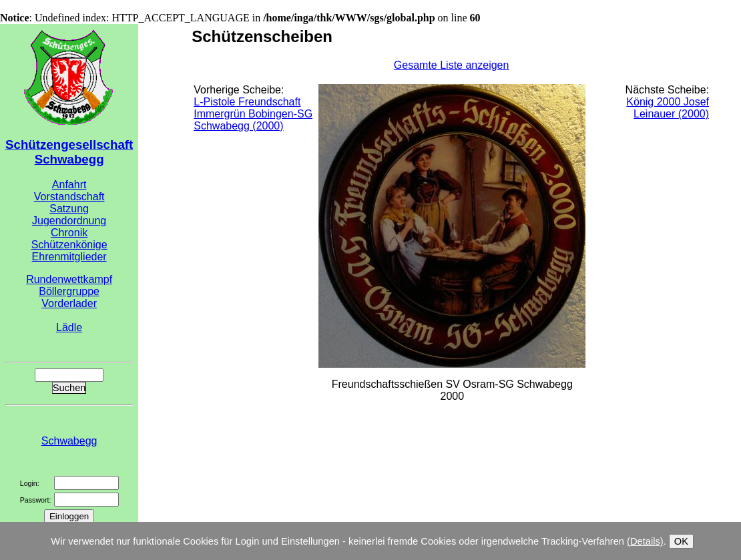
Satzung (69, 209)
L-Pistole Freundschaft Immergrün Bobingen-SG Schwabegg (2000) (253, 114)
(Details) (645, 541)
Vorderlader (69, 303)
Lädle (69, 327)
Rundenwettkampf (69, 279)
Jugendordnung (69, 221)
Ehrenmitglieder (69, 257)
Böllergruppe (69, 291)
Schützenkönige (69, 245)
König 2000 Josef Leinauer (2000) (668, 108)
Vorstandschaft (69, 197)
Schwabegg (69, 441)
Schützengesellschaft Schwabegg (69, 152)
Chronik (69, 233)
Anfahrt (69, 185)
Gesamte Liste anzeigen (452, 65)
